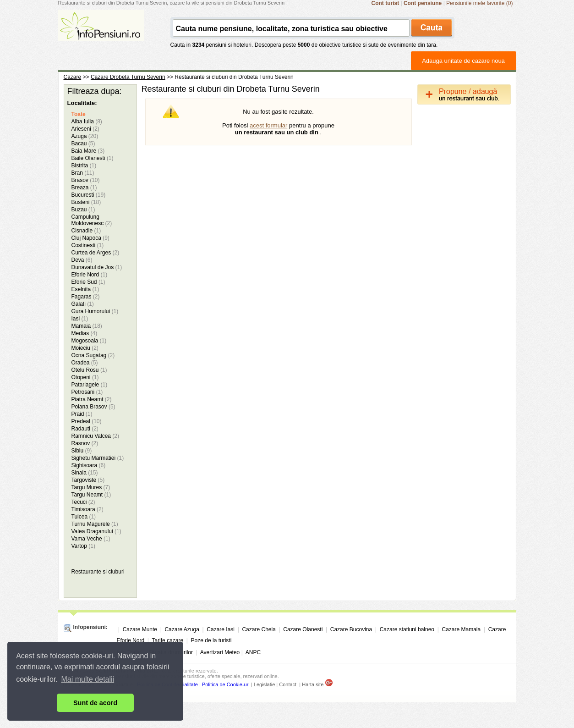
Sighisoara (89, 465)
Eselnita (85, 289)
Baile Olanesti (93, 158)
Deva (82, 260)
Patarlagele (90, 385)
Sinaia (85, 473)
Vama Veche (91, 539)
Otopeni (85, 377)
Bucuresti (89, 195)
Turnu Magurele (95, 524)
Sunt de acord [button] (95, 703)
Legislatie (264, 684)
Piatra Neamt (92, 399)
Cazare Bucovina (351, 629)
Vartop (83, 546)
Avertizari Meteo (220, 652)
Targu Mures (91, 487)
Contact (288, 684)
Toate (79, 114)
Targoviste (88, 480)
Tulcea (84, 517)
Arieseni (85, 129)
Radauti (85, 429)
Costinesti (88, 245)
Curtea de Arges (96, 253)
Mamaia (87, 326)
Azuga (85, 136)
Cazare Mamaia (462, 629)
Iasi (80, 319)
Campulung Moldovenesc (92, 220)
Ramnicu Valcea (96, 436)
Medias (85, 333)
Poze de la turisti (211, 640)
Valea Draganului (96, 531)
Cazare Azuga (182, 629)
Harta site (313, 684)
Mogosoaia (89, 341)
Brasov (86, 180)
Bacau (83, 143)
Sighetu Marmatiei (98, 458)
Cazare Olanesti (303, 629)
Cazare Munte (140, 629)
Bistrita (84, 165)
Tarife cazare (167, 640)
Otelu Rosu (89, 370)
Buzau (83, 210)
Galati (83, 304)
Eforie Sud (88, 282)
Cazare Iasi (221, 629)
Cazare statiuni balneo (407, 629)
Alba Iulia (87, 121)
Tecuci (83, 502)
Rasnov (85, 443)
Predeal (87, 421)
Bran (83, 173)
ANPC (253, 652)
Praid (82, 414)
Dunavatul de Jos (97, 267)
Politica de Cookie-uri (226, 684)
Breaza (84, 188)
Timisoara (87, 509)
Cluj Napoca (90, 238)
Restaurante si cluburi (98, 572)
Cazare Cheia (259, 629)
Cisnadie (86, 231)
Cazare (73, 77)
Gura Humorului (95, 311)
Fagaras (86, 297)
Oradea (85, 363)
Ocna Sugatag (93, 355)
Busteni (86, 202)
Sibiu (82, 451)
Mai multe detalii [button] (88, 679)
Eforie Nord (90, 275)
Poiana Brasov (93, 407)
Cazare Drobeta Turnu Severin (128, 77)
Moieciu (85, 348)
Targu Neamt (91, 495)
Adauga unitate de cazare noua (463, 61)
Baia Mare (88, 151)
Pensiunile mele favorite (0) (479, 3)
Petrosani (87, 392)
